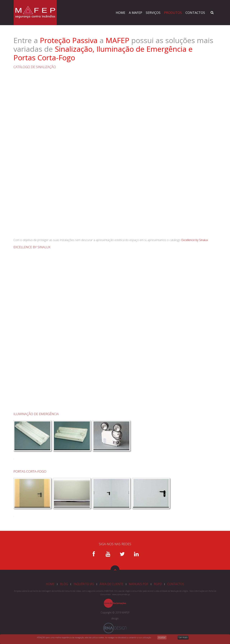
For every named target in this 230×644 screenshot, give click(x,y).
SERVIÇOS (153, 13)
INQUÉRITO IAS (84, 584)
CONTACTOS (195, 13)
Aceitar (162, 637)
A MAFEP (135, 13)
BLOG (64, 584)
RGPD (158, 584)
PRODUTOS (173, 13)
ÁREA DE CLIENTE (111, 584)
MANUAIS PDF (139, 584)
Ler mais (183, 637)
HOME (120, 13)
